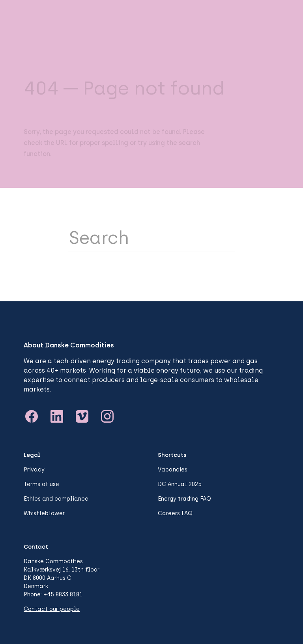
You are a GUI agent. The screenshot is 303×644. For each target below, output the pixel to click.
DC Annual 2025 (180, 484)
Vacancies (173, 470)
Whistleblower (44, 513)
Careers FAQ (175, 513)
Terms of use (41, 484)
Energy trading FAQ (184, 499)
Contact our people (52, 609)
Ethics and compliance (56, 499)
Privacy (34, 470)
